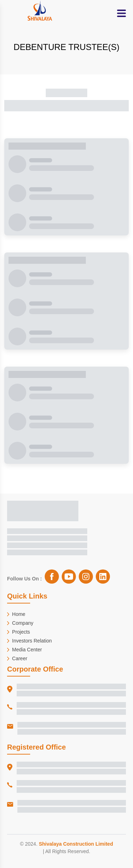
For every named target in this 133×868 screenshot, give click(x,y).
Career (17, 658)
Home (16, 614)
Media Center (24, 650)
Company (20, 623)
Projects (19, 632)
